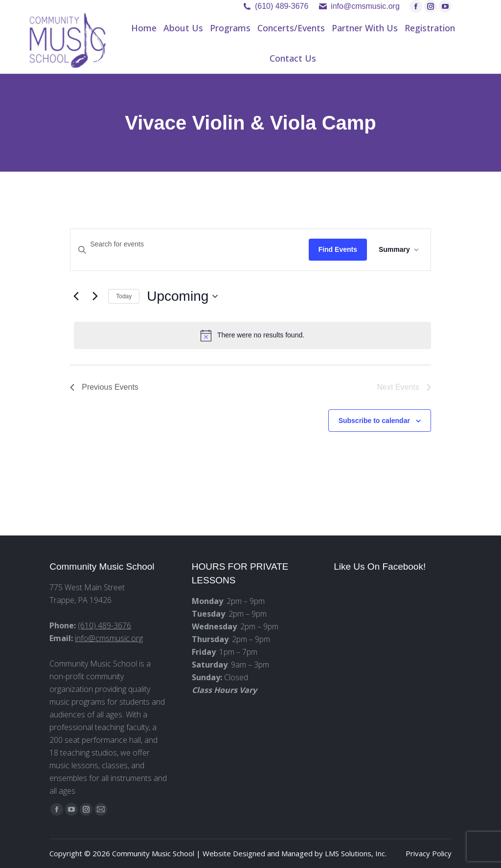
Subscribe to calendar (374, 421)
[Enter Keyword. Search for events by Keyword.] (189, 244)
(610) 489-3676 (282, 6)
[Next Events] (95, 296)
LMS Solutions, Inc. (356, 853)
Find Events (338, 249)
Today (124, 296)
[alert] (252, 335)
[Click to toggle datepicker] (182, 296)
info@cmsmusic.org (109, 638)
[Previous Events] (76, 296)
